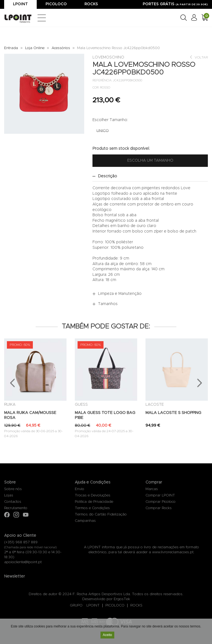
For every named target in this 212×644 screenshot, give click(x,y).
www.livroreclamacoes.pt (173, 552)
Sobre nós (13, 489)
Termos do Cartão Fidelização (101, 515)
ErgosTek (122, 599)
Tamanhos (108, 304)
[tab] (150, 176)
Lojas (9, 495)
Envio (79, 489)
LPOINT (93, 606)
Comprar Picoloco (161, 502)
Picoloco (56, 4)
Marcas (152, 489)
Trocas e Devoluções (93, 495)
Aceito (107, 635)
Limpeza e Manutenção (120, 294)
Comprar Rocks (159, 508)
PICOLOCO (115, 606)
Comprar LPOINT (160, 495)
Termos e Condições (92, 508)
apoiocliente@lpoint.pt (23, 562)
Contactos (13, 502)
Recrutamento (16, 508)
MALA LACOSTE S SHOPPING (173, 413)
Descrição (108, 176)
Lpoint (20, 4)
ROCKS (136, 606)
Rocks (91, 4)
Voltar (199, 57)
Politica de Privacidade (94, 502)
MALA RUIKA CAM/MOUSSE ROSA (30, 415)
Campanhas (85, 521)
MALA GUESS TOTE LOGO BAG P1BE (105, 415)
